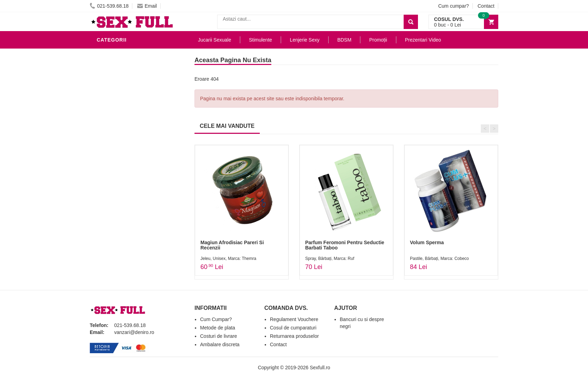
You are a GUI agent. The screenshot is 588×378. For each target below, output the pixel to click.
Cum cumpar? (454, 6)
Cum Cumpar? (216, 319)
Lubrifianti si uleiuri (127, 85)
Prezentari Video (122, 211)
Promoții (378, 40)
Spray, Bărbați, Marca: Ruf (330, 259)
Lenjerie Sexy (118, 106)
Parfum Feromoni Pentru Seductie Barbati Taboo (345, 245)
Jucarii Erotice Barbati (131, 64)
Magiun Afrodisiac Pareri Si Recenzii (232, 245)
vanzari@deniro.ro (134, 332)
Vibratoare (114, 75)
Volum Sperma (427, 242)
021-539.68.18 (109, 6)
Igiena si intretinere (127, 96)
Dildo (106, 117)
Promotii (111, 201)
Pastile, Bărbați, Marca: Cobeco (439, 259)
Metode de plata (218, 328)
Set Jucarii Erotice (125, 180)
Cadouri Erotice (121, 169)
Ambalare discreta (220, 344)
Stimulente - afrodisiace (133, 54)
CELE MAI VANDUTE (227, 126)
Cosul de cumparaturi (293, 328)
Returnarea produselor (294, 336)
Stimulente (260, 40)
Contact (486, 6)
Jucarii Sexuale (215, 40)
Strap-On (111, 159)
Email (147, 6)
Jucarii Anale (117, 138)
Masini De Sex (117, 190)
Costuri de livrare (219, 336)
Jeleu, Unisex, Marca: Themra (228, 259)
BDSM (106, 127)
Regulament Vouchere (294, 319)
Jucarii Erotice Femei (128, 148)
